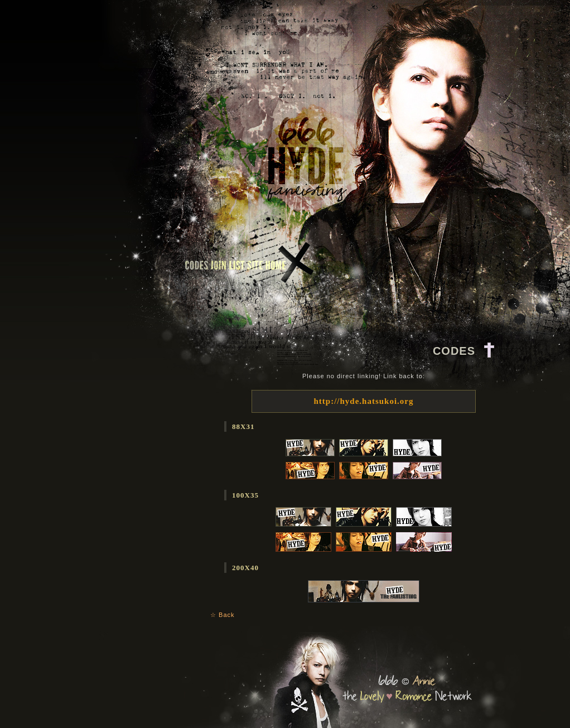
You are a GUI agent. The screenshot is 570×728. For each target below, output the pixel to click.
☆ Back (223, 615)
